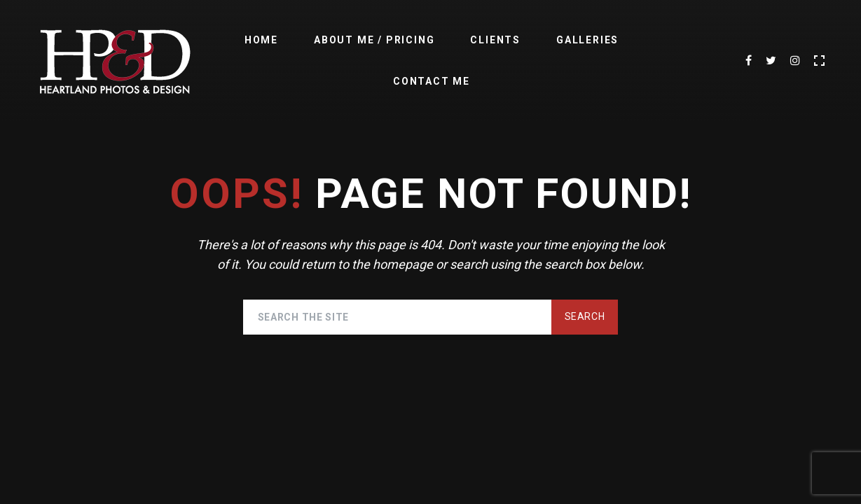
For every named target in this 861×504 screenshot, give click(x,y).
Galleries (587, 40)
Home (261, 40)
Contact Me (432, 81)
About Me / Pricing (374, 40)
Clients (495, 40)
